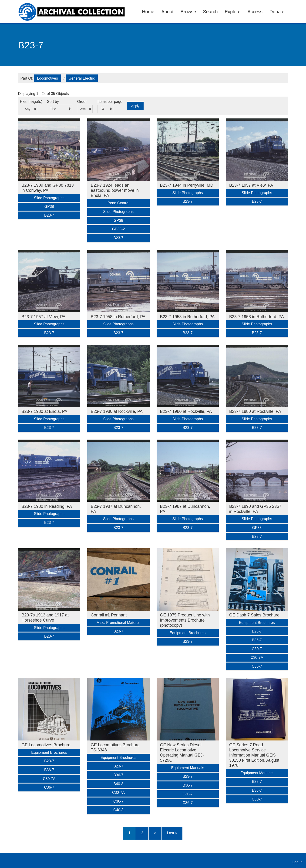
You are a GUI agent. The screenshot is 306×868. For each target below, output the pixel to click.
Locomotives (47, 78)
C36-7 (257, 666)
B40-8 (118, 784)
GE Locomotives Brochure (46, 745)
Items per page (110, 102)
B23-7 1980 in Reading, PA (47, 506)
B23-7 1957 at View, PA (251, 185)
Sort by (53, 102)
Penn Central (118, 203)
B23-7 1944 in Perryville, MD (187, 185)
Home (148, 12)
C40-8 (118, 810)
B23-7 (49, 215)
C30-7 (257, 649)
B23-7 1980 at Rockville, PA (117, 411)
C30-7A (257, 658)
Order (82, 102)
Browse (188, 12)
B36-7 (257, 640)
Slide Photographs (49, 198)
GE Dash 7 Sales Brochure (254, 615)
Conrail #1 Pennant (109, 615)
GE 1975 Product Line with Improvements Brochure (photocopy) (185, 620)
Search (210, 12)
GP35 (257, 528)
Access (255, 12)
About (167, 12)
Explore (233, 12)
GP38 (49, 207)
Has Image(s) (31, 102)
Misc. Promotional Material (119, 623)
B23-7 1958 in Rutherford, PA (118, 317)
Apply (135, 106)
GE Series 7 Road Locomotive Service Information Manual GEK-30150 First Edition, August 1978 (254, 755)
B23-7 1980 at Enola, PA (45, 411)
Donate (277, 12)
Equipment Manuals (188, 768)
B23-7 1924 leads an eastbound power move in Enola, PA (115, 190)
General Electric (82, 78)
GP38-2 (118, 229)
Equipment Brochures (188, 633)
